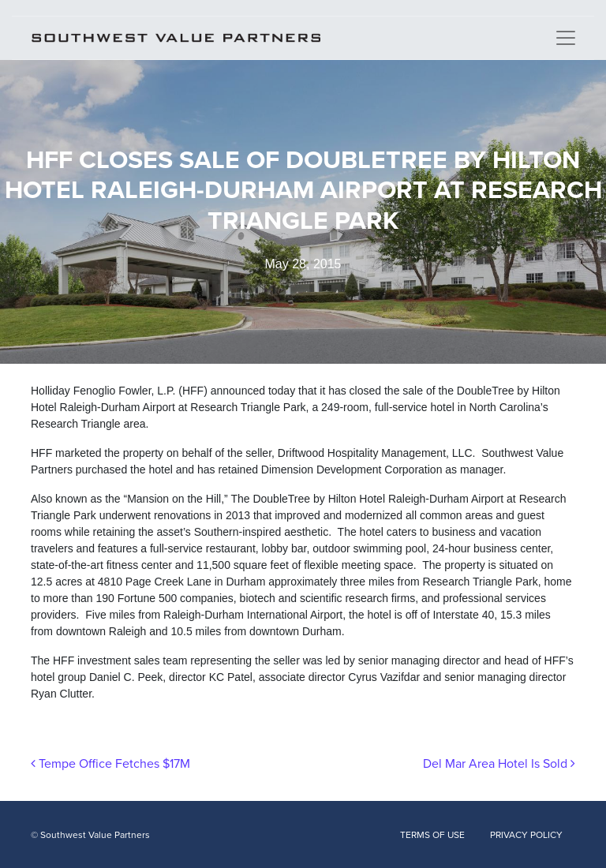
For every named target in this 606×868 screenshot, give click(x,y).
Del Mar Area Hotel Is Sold (499, 764)
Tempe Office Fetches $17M (110, 764)
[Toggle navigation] (566, 38)
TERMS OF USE (432, 835)
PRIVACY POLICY (526, 835)
